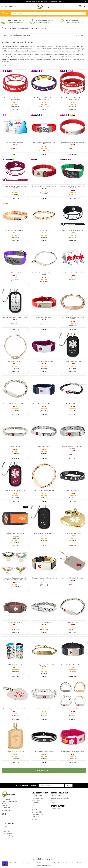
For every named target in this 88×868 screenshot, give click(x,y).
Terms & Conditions (38, 798)
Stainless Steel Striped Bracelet (44, 752)
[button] (44, 35)
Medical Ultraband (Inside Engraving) (73, 230)
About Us (35, 810)
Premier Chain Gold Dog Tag (15, 752)
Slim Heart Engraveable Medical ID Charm (15, 709)
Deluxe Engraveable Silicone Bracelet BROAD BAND (15, 99)
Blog (33, 807)
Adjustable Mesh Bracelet (15, 622)
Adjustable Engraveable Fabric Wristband (44, 186)
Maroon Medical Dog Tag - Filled (15, 491)
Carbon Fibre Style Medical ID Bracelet (73, 665)
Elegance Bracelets (73, 709)
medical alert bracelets (8, 59)
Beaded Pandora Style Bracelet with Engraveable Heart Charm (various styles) (15, 579)
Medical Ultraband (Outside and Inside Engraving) (15, 187)
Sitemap (34, 819)
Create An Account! (55, 1)
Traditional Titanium (44, 447)
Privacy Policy (36, 800)
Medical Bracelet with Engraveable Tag (73, 142)
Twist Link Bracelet (44, 709)
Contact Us (54, 802)
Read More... (6, 62)
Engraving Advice (37, 812)
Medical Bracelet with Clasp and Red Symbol (44, 143)
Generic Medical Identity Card (15, 142)
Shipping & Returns (38, 796)
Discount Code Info (38, 814)
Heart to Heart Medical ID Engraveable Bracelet (73, 318)
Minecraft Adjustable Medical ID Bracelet (15, 665)
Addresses (7, 831)
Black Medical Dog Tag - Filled (73, 361)
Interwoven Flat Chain (73, 622)
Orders (6, 827)
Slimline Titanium (15, 447)
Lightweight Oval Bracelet (15, 361)
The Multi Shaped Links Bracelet (44, 491)
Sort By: (4, 65)
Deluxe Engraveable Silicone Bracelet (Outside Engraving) (73, 99)
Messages (7, 829)
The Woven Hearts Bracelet (44, 622)
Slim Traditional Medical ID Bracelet (15, 230)
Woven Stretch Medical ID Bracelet (44, 404)
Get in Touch (36, 817)
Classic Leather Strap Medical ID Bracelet (44, 578)
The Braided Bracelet (73, 404)
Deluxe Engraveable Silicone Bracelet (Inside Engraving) (44, 99)
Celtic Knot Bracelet (44, 230)
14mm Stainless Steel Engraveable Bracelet (73, 447)
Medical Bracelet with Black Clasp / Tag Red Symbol (73, 187)
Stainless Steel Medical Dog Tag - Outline (15, 317)
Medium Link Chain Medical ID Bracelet (15, 404)
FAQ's (34, 805)
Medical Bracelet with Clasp (15, 273)
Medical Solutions (56, 796)
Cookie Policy (36, 803)
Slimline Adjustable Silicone (44, 317)
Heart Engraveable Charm (73, 533)
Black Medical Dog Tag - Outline (44, 533)
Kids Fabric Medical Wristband (15, 533)
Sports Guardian (56, 809)
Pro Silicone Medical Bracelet (44, 361)
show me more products (43, 771)
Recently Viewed (9, 834)
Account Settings (9, 836)
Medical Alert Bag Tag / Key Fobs (73, 273)
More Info (15, 110)
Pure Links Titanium (73, 491)
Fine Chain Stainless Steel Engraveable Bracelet (44, 274)
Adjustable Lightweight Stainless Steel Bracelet (44, 666)
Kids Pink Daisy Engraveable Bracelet (73, 752)
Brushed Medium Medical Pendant (73, 578)
